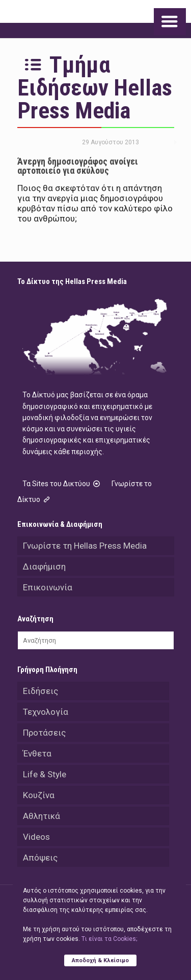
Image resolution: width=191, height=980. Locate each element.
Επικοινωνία (48, 587)
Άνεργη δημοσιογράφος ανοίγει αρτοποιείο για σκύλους (78, 166)
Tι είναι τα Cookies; (109, 939)
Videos (36, 837)
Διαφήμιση (44, 566)
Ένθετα (37, 753)
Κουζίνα (39, 795)
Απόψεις (40, 858)
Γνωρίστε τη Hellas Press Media (85, 546)
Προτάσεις (44, 733)
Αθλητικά (42, 816)
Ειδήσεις (40, 691)
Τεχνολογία (46, 712)
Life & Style (45, 774)
